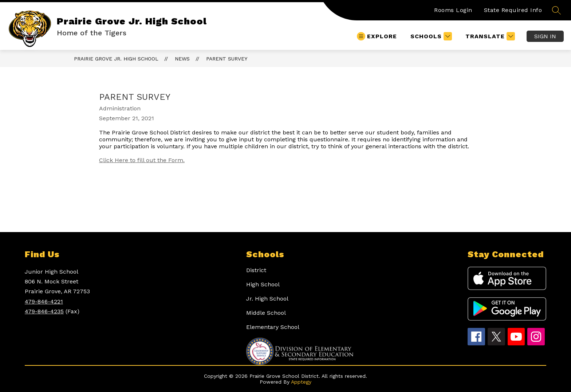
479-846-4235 (44, 311)
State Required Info (513, 10)
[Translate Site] (489, 36)
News (182, 59)
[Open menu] (377, 36)
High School (263, 284)
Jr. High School (267, 299)
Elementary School (273, 327)
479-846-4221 (44, 301)
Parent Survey (227, 59)
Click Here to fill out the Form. (142, 160)
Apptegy (301, 382)
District (256, 270)
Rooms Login (453, 10)
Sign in (545, 36)
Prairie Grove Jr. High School (116, 59)
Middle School (266, 313)
